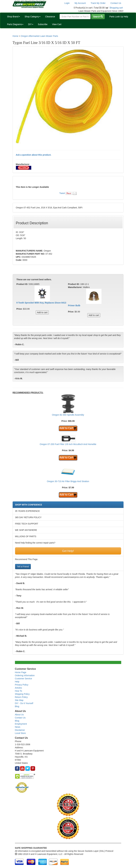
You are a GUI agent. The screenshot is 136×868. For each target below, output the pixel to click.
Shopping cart (116, 8)
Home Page (21, 672)
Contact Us (116, 3)
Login (67, 3)
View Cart (57, 24)
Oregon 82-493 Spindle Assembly (68, 415)
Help (17, 682)
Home (15, 36)
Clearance (50, 17)
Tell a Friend (23, 567)
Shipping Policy (22, 694)
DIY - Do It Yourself (24, 703)
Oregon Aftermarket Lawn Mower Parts (39, 36)
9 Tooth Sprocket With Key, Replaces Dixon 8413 (41, 303)
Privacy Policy (22, 685)
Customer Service (23, 679)
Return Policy (21, 697)
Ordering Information (25, 675)
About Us (19, 715)
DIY (31, 24)
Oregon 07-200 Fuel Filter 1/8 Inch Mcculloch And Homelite (68, 444)
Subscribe (43, 24)
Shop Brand (14, 17)
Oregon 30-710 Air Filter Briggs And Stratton (68, 481)
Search (98, 17)
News (18, 727)
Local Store (20, 733)
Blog (17, 706)
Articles (18, 688)
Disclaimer (20, 730)
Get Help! (68, 551)
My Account (80, 3)
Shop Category (33, 17)
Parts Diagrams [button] (15, 24)
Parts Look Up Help (119, 17)
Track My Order (98, 3)
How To (18, 691)
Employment (21, 724)
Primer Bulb (74, 305)
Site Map (19, 700)
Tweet (62, 193)
